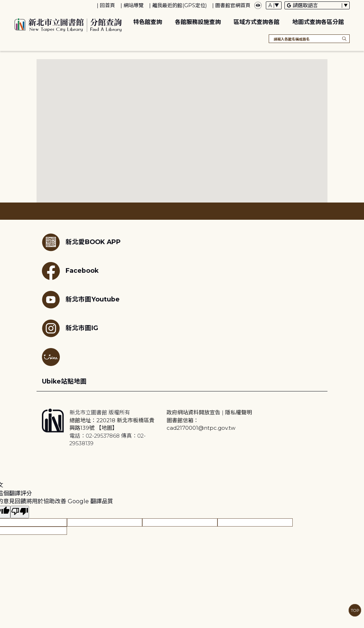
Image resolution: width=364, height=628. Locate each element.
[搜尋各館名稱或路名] (309, 39)
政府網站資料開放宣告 (193, 412)
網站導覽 (134, 5)
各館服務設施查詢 (198, 22)
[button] (145, 110)
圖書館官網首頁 (233, 5)
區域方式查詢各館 (257, 22)
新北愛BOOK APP (81, 242)
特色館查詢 (148, 22)
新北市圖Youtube (81, 300)
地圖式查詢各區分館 (318, 22)
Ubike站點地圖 (64, 381)
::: (3, 5)
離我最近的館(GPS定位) (179, 5)
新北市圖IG (70, 328)
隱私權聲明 (238, 412)
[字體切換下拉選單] (274, 5)
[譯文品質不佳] (20, 512)
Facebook (70, 271)
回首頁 (107, 5)
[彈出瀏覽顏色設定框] (258, 5)
